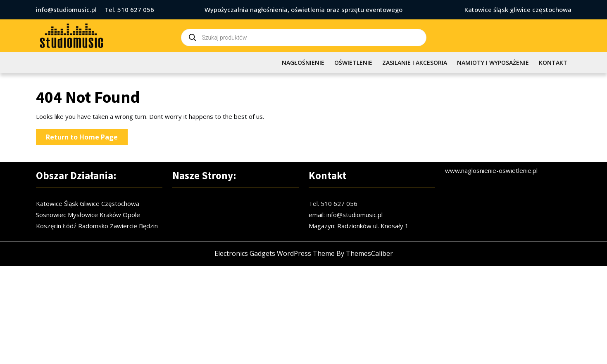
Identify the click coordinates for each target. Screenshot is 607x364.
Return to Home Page (87, 138)
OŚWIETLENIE (353, 63)
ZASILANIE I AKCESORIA (415, 63)
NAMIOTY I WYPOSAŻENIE (493, 63)
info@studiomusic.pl (66, 9)
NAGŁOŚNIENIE (303, 63)
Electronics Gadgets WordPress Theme (275, 258)
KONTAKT (553, 63)
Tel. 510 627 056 (129, 9)
